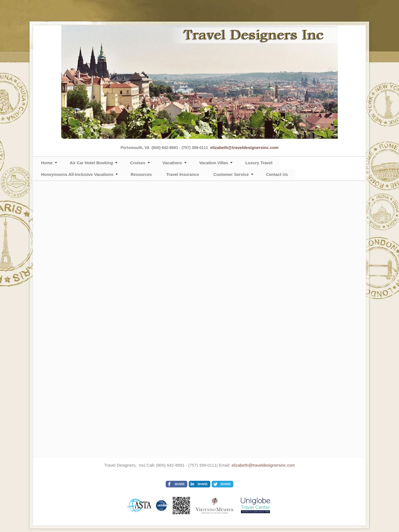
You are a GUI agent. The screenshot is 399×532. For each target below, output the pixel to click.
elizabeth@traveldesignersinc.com (244, 147)
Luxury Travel (259, 163)
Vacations (172, 163)
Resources (141, 174)
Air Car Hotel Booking (91, 163)
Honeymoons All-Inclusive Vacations (77, 174)
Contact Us (277, 174)
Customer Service (231, 174)
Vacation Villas (214, 163)
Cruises (138, 163)
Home (47, 163)
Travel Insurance (183, 174)
